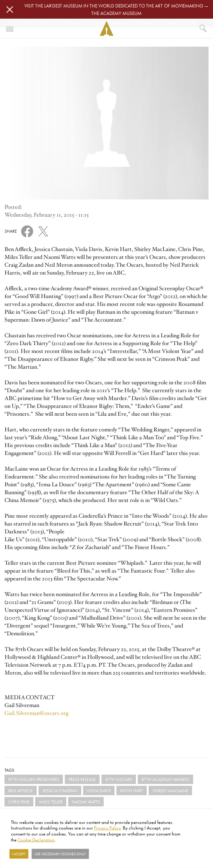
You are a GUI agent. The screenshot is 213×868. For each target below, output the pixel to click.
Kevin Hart (132, 790)
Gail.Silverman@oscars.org (36, 713)
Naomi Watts (86, 802)
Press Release (82, 779)
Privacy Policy (107, 828)
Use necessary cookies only (60, 854)
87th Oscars (119, 779)
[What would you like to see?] (203, 28)
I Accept (19, 854)
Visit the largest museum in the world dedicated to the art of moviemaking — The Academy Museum (116, 9)
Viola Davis (99, 790)
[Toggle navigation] (10, 28)
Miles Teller (51, 802)
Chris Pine (19, 802)
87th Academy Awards (165, 779)
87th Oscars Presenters (34, 779)
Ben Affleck (21, 790)
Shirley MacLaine (170, 790)
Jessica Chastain (60, 790)
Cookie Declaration (36, 839)
